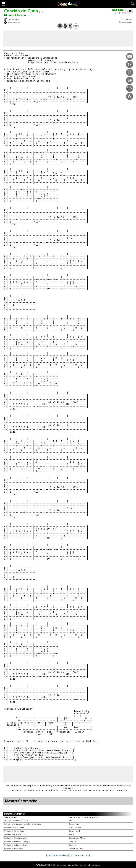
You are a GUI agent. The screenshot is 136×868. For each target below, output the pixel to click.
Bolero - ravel (74, 831)
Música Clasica (15, 15)
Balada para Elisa (12, 817)
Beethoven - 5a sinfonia (14, 828)
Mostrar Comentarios (21, 801)
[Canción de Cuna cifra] (79, 855)
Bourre (71, 835)
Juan (130, 22)
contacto (96, 865)
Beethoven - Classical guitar (16, 838)
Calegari (72, 842)
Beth (70, 820)
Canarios (72, 845)
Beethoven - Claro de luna (15, 835)
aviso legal (62, 865)
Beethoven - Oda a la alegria (16, 845)
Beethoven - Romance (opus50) (84, 817)
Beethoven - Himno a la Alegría (17, 842)
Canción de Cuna (21, 11)
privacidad (73, 865)
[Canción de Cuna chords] (58, 855)
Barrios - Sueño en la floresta (16, 820)
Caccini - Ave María (77, 838)
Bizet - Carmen (75, 828)
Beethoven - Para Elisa (13, 849)
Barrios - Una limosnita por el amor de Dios (22, 824)
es (81, 865)
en (85, 865)
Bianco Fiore (74, 824)
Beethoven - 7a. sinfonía (14, 831)
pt (89, 865)
